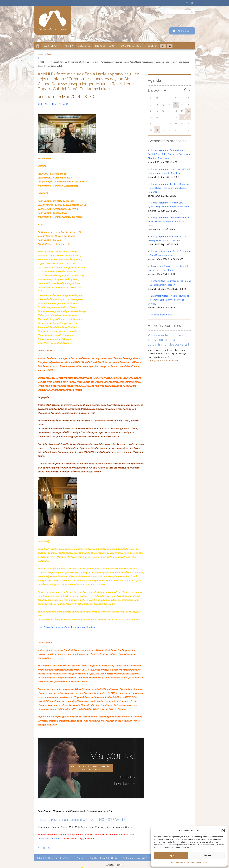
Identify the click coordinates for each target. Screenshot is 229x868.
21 (188, 118)
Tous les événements (162, 315)
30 (157, 130)
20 (182, 118)
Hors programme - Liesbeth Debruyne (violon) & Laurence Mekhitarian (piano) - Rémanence (168, 188)
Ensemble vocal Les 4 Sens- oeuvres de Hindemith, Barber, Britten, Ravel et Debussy (168, 300)
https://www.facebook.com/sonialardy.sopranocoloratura (67, 627)
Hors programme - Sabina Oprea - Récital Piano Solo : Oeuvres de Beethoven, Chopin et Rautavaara (169, 154)
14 (188, 111)
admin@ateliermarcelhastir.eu (163, 360)
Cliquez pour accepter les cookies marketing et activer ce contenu (91, 768)
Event (50, 54)
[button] (223, 830)
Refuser (207, 855)
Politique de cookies (178, 862)
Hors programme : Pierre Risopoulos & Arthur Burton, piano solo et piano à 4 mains (169, 221)
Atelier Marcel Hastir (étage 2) (53, 104)
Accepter (171, 855)
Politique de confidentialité (197, 862)
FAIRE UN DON (184, 31)
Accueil (41, 54)
